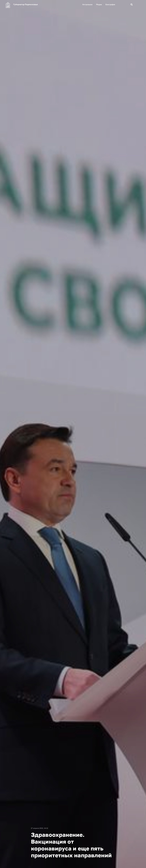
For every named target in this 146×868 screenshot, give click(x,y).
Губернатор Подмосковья (26, 4)
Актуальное (87, 5)
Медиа (99, 5)
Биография (110, 5)
